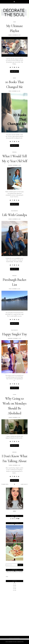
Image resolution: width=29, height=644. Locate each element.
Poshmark (20, 572)
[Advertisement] (14, 603)
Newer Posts (5, 484)
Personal (15, 152)
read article (14, 71)
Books (14, 78)
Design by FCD (20, 642)
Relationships (15, 211)
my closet (15, 572)
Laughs (14, 395)
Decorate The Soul (13, 642)
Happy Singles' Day (15, 334)
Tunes (14, 22)
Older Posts (24, 484)
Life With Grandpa (15, 215)
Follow (7, 577)
